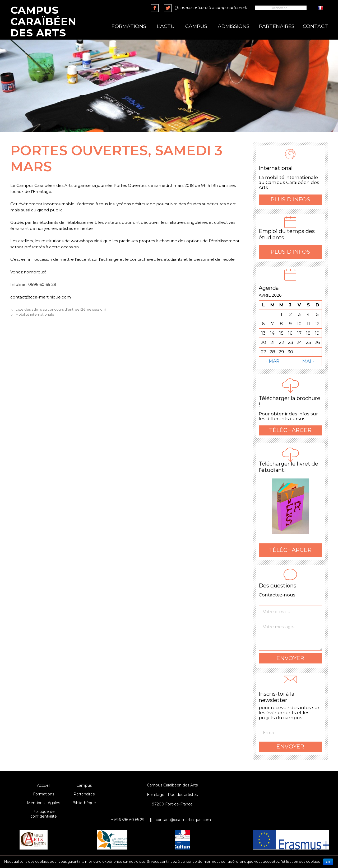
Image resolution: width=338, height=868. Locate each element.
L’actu (166, 26)
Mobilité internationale (35, 314)
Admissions (234, 26)
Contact (315, 26)
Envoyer (290, 658)
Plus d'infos (290, 199)
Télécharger (290, 430)
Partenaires (277, 26)
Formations (129, 26)
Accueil (44, 785)
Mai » (308, 361)
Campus (196, 26)
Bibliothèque (84, 803)
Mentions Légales (43, 803)
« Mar (272, 361)
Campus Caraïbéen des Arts (43, 21)
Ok (328, 862)
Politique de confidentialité (44, 814)
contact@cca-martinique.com (183, 820)
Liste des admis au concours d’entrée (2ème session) (61, 309)
